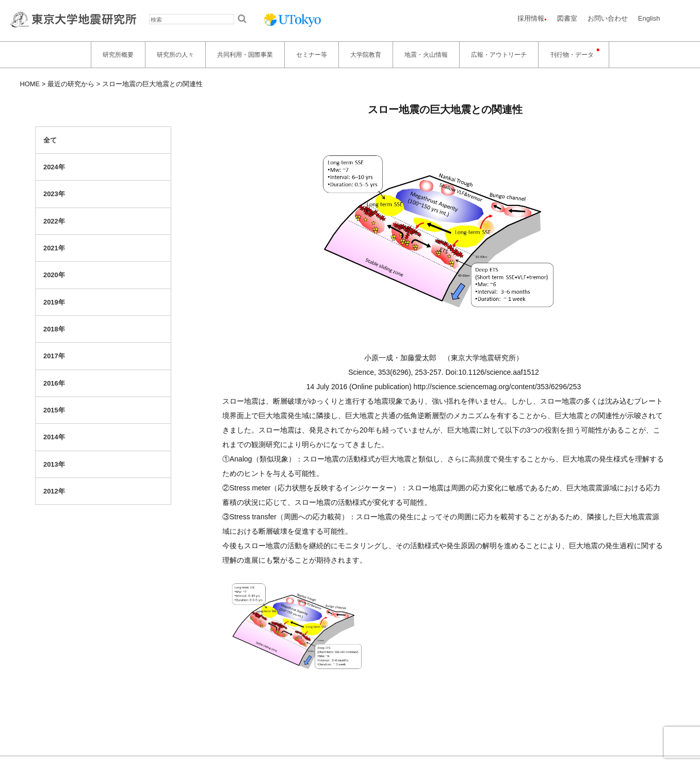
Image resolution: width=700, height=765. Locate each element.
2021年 (54, 248)
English (649, 18)
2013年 (54, 464)
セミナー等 (312, 55)
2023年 (54, 194)
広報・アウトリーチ (499, 55)
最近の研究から (71, 84)
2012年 (54, 491)
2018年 (54, 329)
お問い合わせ (608, 18)
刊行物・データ (572, 55)
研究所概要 (118, 55)
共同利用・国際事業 (245, 55)
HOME (30, 84)
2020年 (54, 275)
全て (50, 140)
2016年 (54, 383)
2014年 (54, 437)
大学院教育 (366, 55)
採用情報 (531, 18)
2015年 (54, 410)
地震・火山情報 (426, 55)
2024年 (54, 167)
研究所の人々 (175, 55)
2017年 (54, 356)
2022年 (54, 221)
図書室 (567, 18)
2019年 (54, 302)
